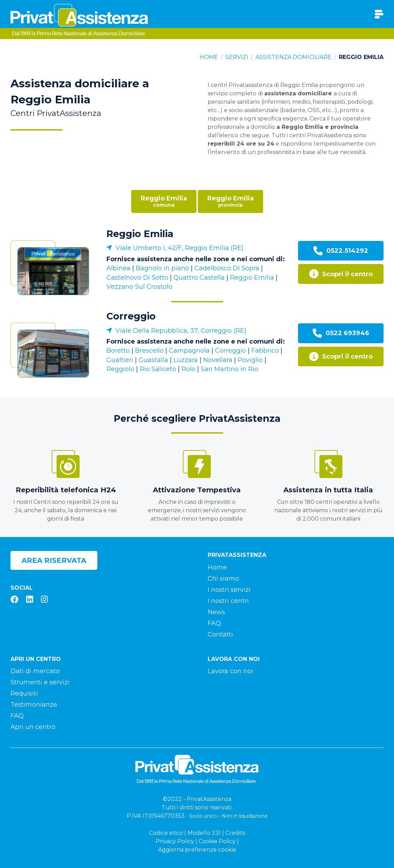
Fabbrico (265, 351)
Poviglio (250, 360)
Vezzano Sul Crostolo (139, 287)
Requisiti (24, 693)
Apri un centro (33, 727)
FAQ (214, 623)
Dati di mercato (35, 671)
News (216, 612)
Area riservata (54, 560)
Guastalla (153, 360)
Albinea (118, 268)
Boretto (118, 351)
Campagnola (189, 351)
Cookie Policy (217, 841)
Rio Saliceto (158, 369)
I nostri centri (228, 601)
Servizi (237, 57)
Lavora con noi (230, 671)
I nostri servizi (229, 590)
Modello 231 (204, 833)
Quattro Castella (199, 278)
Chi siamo (223, 579)
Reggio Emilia (140, 234)
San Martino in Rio (229, 369)
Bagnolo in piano (162, 268)
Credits (235, 833)
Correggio (131, 316)
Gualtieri (120, 360)
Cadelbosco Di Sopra (227, 268)
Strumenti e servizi (40, 682)
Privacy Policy (175, 841)
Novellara (218, 360)
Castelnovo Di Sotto (137, 278)
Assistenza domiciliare (293, 57)
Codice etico (166, 833)
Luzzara (186, 360)
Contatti (220, 634)
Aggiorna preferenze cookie (197, 850)
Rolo (188, 369)
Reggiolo (120, 369)
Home (209, 57)
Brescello (149, 351)
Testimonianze (34, 705)
